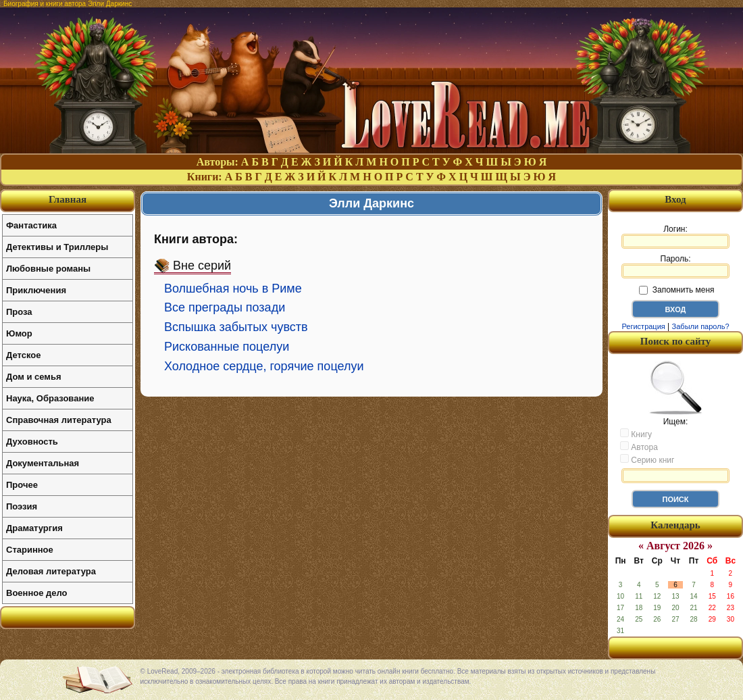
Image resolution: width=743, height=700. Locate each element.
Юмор (19, 333)
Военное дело (37, 593)
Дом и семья (34, 377)
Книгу (636, 434)
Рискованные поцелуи (227, 347)
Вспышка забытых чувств (236, 327)
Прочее (22, 485)
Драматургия (34, 528)
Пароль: (675, 266)
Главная (68, 199)
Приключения (36, 290)
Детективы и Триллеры (57, 247)
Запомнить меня (676, 290)
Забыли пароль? (701, 326)
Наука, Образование (50, 398)
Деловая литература (51, 571)
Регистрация (643, 326)
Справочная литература (59, 420)
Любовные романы (48, 269)
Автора (639, 447)
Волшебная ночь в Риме (233, 289)
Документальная (43, 463)
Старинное (30, 550)
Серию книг (647, 459)
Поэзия (22, 506)
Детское (23, 355)
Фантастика (31, 225)
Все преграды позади (225, 307)
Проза (19, 312)
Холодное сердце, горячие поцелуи (264, 366)
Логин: (675, 236)
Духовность (32, 442)
